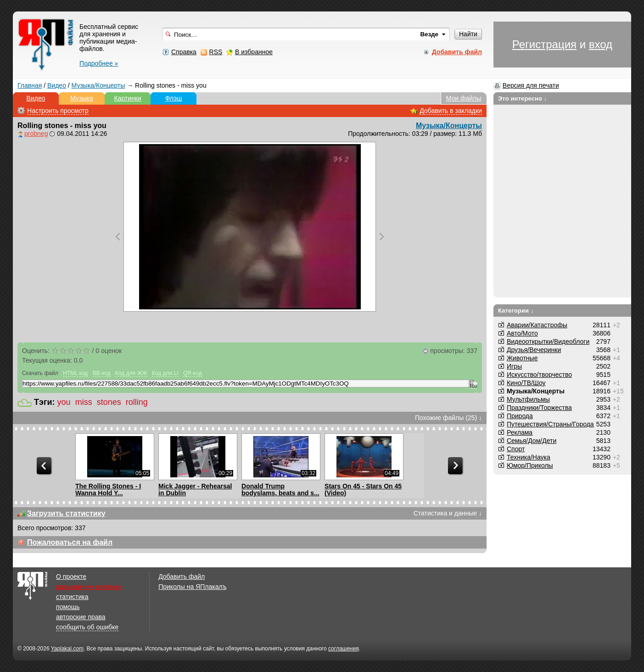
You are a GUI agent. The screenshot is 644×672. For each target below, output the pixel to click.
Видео (57, 85)
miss (84, 402)
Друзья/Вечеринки (534, 350)
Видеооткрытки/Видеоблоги (548, 342)
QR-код (193, 373)
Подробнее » (99, 63)
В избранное (254, 52)
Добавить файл (182, 577)
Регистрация (544, 44)
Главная (30, 85)
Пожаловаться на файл (70, 542)
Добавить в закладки (451, 111)
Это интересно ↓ (523, 98)
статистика (72, 597)
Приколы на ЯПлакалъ (192, 587)
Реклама (520, 432)
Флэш (174, 98)
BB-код (102, 373)
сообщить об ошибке (87, 627)
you (64, 402)
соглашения (344, 649)
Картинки (127, 98)
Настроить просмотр (58, 111)
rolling (137, 402)
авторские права (81, 617)
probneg (36, 134)
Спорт (516, 449)
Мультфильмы (528, 399)
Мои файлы (464, 98)
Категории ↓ (516, 311)
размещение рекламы (89, 587)
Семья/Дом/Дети (532, 441)
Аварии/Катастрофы (537, 325)
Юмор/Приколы (530, 465)
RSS (216, 52)
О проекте (71, 577)
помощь (68, 607)
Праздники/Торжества (539, 408)
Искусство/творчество (539, 375)
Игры (514, 366)
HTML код (75, 373)
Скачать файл (40, 373)
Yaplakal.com (67, 649)
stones (109, 402)
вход (601, 44)
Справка (184, 52)
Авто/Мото (522, 333)
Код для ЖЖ (131, 373)
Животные (522, 358)
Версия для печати (531, 85)
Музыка (82, 98)
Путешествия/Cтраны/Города (550, 424)
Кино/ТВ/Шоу (526, 383)
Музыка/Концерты (98, 85)
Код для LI (165, 373)
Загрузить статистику (66, 513)
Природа (520, 416)
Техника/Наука (529, 457)
